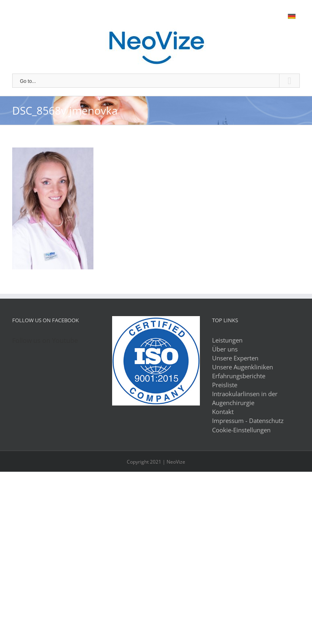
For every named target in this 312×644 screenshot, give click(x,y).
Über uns (225, 349)
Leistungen (227, 340)
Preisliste (225, 385)
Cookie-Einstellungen (241, 430)
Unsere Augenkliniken (243, 367)
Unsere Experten (235, 358)
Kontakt (223, 412)
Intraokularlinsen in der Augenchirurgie (245, 398)
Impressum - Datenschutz (248, 421)
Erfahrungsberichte (239, 376)
